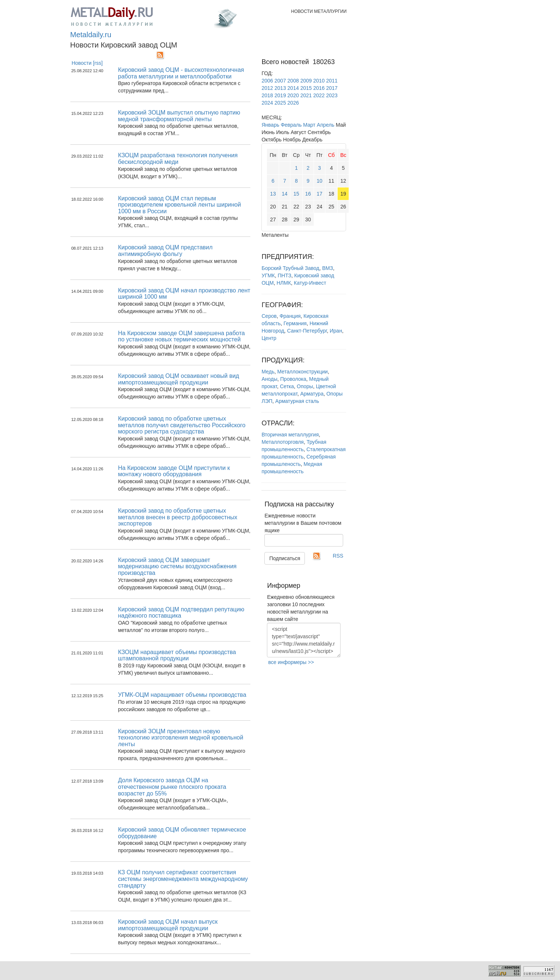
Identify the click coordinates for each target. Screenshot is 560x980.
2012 (267, 88)
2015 (306, 88)
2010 (319, 81)
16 (308, 194)
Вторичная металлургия (290, 435)
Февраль (291, 125)
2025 (280, 103)
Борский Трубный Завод (290, 268)
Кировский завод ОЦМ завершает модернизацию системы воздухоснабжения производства (177, 566)
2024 (267, 103)
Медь (268, 372)
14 (285, 194)
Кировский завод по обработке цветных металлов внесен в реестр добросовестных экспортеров (177, 517)
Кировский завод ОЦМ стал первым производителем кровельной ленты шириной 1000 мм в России (179, 205)
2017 (332, 88)
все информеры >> (291, 662)
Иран (336, 331)
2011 (332, 81)
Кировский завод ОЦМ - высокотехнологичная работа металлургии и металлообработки (181, 73)
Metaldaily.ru (91, 35)
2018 (267, 95)
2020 (293, 95)
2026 (293, 103)
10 (320, 181)
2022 (319, 95)
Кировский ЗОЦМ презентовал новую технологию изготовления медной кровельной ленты (180, 738)
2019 (280, 95)
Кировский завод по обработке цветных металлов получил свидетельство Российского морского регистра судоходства (182, 425)
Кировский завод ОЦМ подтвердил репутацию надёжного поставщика (181, 613)
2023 (332, 95)
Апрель (326, 125)
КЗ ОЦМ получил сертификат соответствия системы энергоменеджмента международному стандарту (183, 879)
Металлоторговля (282, 442)
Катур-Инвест (310, 283)
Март (309, 125)
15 (296, 194)
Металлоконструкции (302, 372)
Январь (270, 125)
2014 (293, 88)
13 (273, 194)
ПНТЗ (284, 275)
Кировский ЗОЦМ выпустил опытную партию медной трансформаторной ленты (179, 116)
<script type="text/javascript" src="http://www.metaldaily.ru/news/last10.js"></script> (304, 640)
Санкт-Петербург (307, 331)
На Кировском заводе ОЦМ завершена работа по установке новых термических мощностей (181, 336)
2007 (280, 81)
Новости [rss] (87, 63)
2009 (306, 81)
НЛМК (284, 283)
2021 (306, 95)
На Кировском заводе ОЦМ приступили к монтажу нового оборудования (174, 471)
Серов (269, 316)
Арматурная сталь (297, 401)
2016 (319, 88)
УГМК (268, 275)
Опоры (305, 386)
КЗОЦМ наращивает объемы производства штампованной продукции (177, 655)
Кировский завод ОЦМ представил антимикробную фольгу (165, 251)
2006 (267, 81)
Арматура (312, 394)
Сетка (287, 386)
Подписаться (285, 558)
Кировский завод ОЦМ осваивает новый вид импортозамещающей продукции (178, 379)
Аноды (269, 379)
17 (320, 194)
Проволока (293, 379)
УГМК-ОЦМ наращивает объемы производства (182, 695)
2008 (293, 81)
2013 (280, 88)
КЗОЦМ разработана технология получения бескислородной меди (178, 159)
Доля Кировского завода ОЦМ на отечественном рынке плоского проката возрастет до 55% (172, 787)
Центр (269, 338)
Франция (290, 316)
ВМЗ (327, 268)
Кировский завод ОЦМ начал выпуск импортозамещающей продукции (168, 925)
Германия (295, 323)
